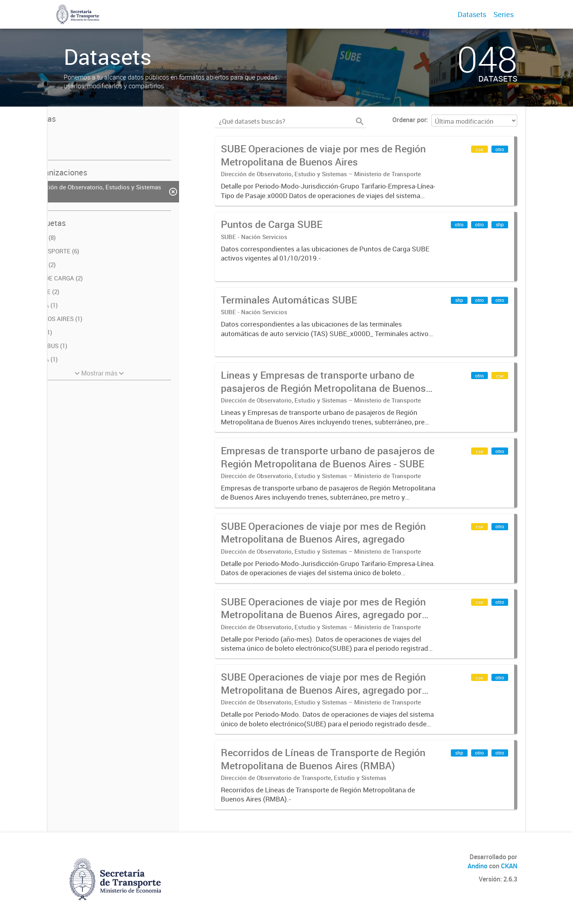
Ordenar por (409, 120)
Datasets (472, 14)
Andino (477, 866)
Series (504, 14)
